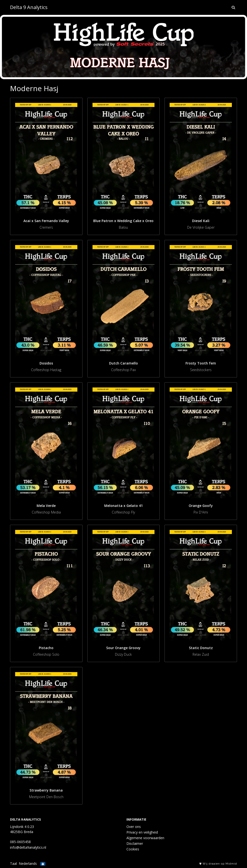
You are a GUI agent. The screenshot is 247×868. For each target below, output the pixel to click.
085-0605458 (20, 842)
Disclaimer (135, 843)
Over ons (134, 827)
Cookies (133, 849)
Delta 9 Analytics (29, 7)
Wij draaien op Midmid (218, 864)
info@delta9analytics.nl (28, 847)
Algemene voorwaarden (145, 838)
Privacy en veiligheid (142, 832)
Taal (13, 863)
